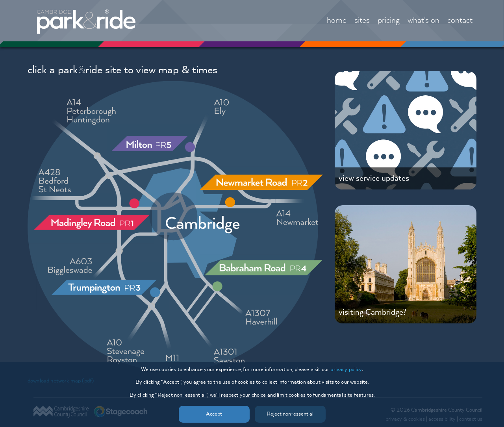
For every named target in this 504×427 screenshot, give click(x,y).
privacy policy (346, 369)
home (337, 20)
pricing (389, 20)
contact (460, 20)
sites (362, 20)
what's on (423, 20)
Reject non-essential (290, 414)
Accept (214, 414)
